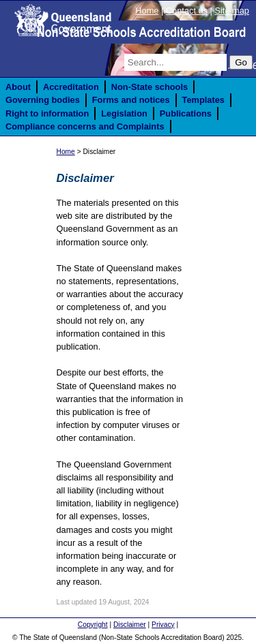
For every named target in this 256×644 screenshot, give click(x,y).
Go (241, 62)
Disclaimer (130, 625)
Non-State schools (150, 87)
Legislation (124, 113)
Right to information (47, 113)
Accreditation (71, 87)
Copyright (93, 625)
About (18, 87)
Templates (203, 100)
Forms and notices (131, 100)
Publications (186, 113)
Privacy (163, 625)
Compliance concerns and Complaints (85, 126)
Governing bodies (43, 100)
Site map (232, 11)
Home (147, 11)
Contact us (187, 11)
